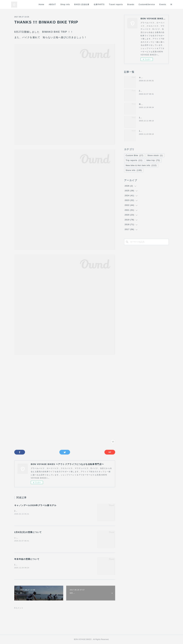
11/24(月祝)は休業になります (152, 131)
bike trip (153, 160)
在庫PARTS (124, 4)
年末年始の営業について (27, 559)
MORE (166, 4)
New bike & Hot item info (141, 165)
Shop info (90, 4)
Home (66, 4)
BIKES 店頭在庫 (106, 4)
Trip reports (134, 160)
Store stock (155, 155)
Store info (134, 170)
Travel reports (141, 4)
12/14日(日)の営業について (151, 118)
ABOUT (77, 4)
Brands (155, 4)
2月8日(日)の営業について (28, 532)
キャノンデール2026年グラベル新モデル (35, 505)
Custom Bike (134, 155)
